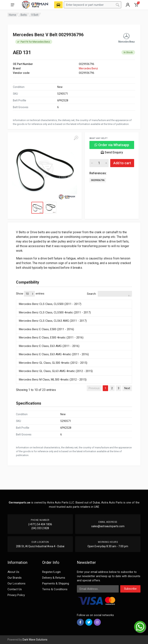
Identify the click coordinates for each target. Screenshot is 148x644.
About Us (13, 572)
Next (127, 388)
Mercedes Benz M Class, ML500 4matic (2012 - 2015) (53, 380)
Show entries (30, 294)
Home (13, 15)
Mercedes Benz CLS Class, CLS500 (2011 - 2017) (50, 304)
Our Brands (15, 578)
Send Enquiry (112, 152)
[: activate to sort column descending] (74, 299)
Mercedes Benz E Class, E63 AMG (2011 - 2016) (49, 346)
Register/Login (51, 572)
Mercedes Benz (88, 68)
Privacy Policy (16, 595)
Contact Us (15, 589)
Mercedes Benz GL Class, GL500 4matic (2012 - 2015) (53, 363)
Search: (109, 294)
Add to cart (122, 163)
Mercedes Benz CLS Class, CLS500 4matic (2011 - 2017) (55, 312)
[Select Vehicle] (58, 5)
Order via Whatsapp (112, 145)
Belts (24, 15)
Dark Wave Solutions (35, 640)
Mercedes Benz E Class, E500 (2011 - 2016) (46, 329)
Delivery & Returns (54, 578)
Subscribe (130, 589)
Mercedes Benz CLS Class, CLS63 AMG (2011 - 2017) (53, 321)
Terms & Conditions (55, 589)
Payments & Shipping (56, 583)
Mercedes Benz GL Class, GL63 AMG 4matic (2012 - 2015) (56, 371)
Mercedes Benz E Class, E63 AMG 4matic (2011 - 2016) (54, 354)
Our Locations (16, 583)
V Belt (35, 15)
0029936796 (98, 180)
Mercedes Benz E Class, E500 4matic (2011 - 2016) (51, 338)
